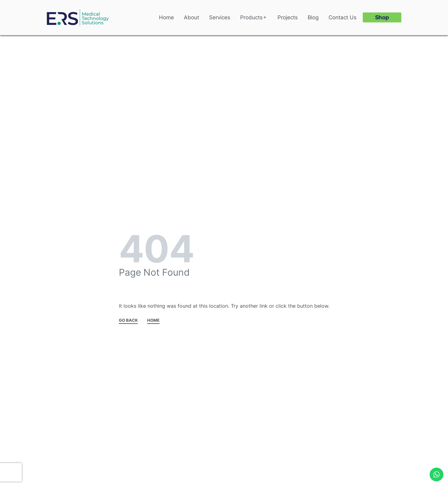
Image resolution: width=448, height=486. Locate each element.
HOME (153, 320)
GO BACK (128, 320)
